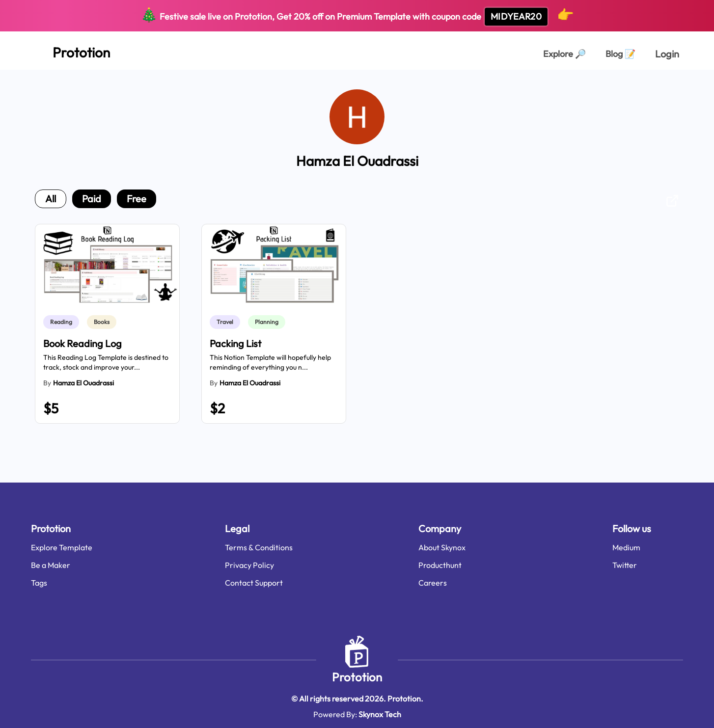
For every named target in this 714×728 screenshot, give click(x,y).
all (51, 199)
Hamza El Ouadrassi (83, 383)
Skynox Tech (380, 714)
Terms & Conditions (259, 547)
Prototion (357, 677)
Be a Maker (51, 565)
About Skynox (442, 547)
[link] (63, 322)
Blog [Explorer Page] (620, 54)
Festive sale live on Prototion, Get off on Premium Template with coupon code (357, 16)
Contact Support (254, 583)
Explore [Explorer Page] (564, 54)
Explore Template (62, 547)
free (137, 199)
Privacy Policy (249, 565)
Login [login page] (667, 54)
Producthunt (440, 565)
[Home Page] (70, 51)
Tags (39, 583)
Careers (433, 583)
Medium (626, 547)
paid (92, 199)
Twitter (625, 565)
